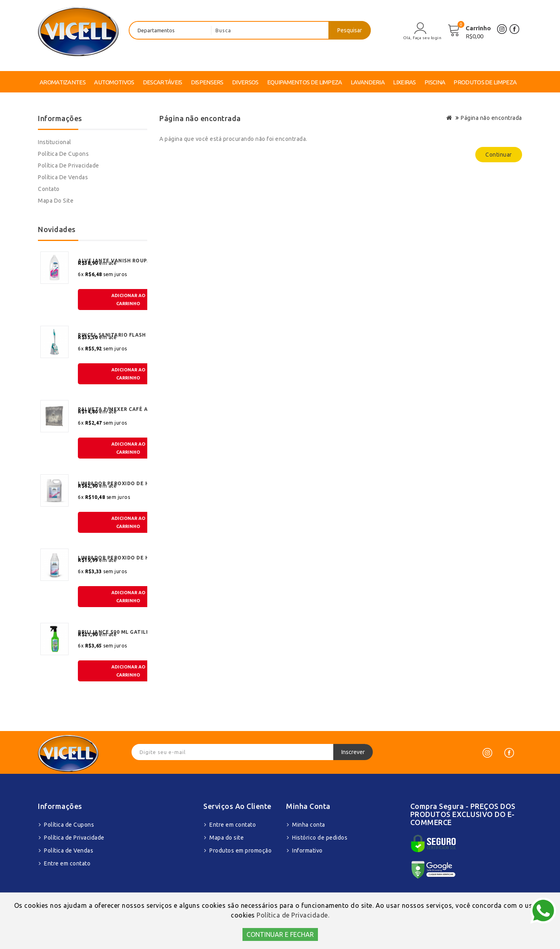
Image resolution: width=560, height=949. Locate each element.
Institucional (55, 142)
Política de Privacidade (69, 165)
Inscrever (353, 752)
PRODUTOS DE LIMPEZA (485, 82)
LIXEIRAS (404, 82)
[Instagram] (487, 753)
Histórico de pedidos (320, 838)
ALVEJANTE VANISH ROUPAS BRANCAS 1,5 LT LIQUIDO (128, 261)
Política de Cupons (63, 154)
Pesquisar (350, 30)
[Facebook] (509, 753)
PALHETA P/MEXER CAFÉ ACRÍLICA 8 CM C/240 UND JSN (128, 409)
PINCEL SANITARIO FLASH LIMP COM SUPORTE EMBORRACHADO (128, 335)
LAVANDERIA (368, 82)
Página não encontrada (491, 118)
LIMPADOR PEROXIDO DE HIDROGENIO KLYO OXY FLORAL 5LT (128, 483)
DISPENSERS (207, 82)
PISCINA (435, 82)
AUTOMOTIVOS (114, 82)
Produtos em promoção (240, 851)
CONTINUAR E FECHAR (280, 934)
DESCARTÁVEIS (163, 82)
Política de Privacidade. (293, 915)
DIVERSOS (245, 82)
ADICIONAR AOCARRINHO (128, 300)
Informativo (307, 851)
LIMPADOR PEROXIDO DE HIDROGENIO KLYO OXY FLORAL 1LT (128, 558)
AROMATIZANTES (63, 82)
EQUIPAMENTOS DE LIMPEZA (305, 82)
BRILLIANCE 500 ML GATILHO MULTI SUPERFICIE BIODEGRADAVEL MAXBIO (128, 632)
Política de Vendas (63, 177)
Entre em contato (67, 863)
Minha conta (309, 825)
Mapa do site (56, 201)
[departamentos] (170, 30)
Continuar (499, 155)
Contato (49, 189)
